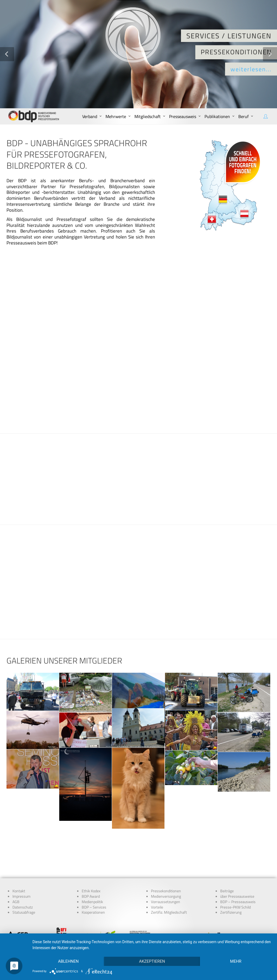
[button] (7, 54)
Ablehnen (68, 961)
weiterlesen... (251, 69)
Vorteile (157, 871)
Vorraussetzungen (166, 865)
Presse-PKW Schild (235, 871)
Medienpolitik (92, 865)
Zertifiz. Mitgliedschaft (169, 876)
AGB (16, 865)
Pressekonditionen (166, 855)
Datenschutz (23, 871)
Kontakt (19, 855)
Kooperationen (93, 876)
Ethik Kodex (91, 855)
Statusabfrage (24, 876)
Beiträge (227, 855)
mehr (236, 961)
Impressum (22, 860)
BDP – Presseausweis (238, 865)
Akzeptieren (152, 961)
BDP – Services (94, 871)
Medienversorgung (166, 860)
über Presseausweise (237, 860)
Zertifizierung (231, 876)
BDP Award (91, 860)
